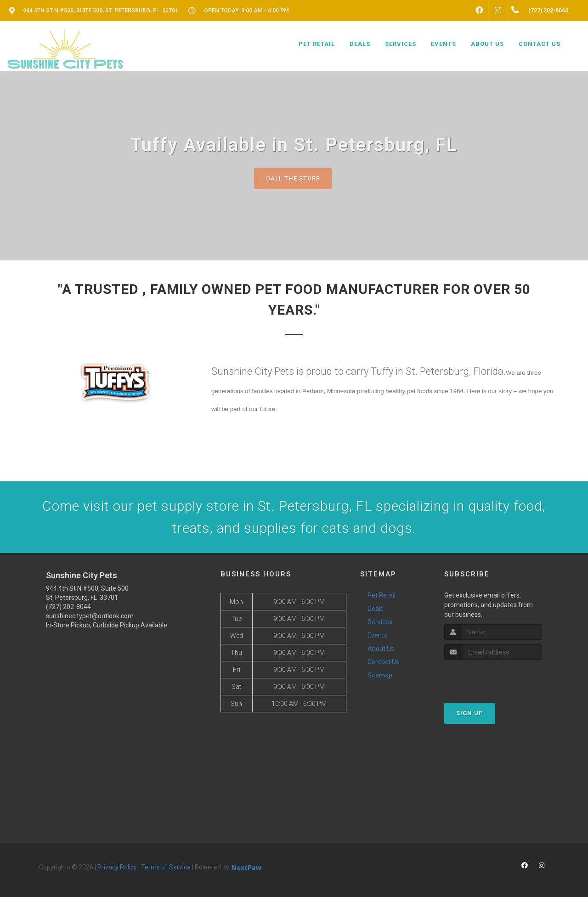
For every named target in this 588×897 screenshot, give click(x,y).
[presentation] (493, 677)
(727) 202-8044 (68, 607)
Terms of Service (166, 867)
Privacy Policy (117, 867)
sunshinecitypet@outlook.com (90, 616)
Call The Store (293, 178)
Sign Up (470, 713)
